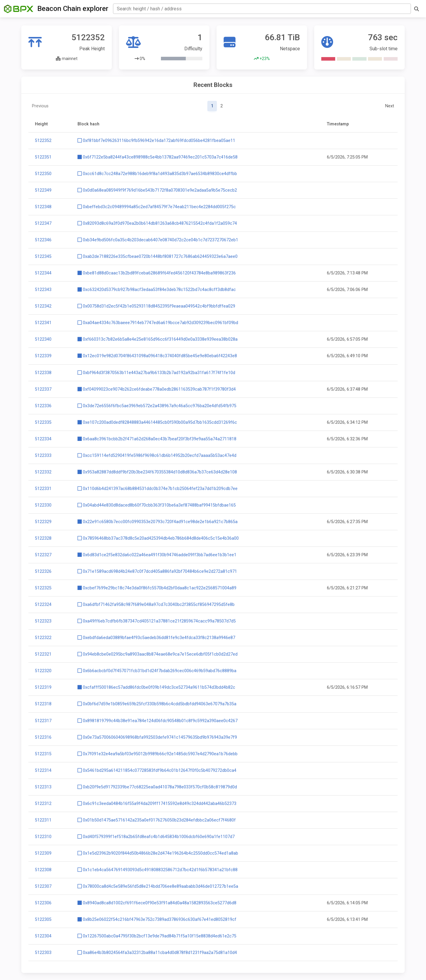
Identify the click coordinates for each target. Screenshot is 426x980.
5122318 (43, 704)
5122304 (43, 936)
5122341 (43, 323)
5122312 (43, 804)
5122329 (43, 522)
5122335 (43, 422)
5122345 (43, 257)
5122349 (43, 190)
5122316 (43, 737)
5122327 (43, 555)
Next (390, 106)
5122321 (43, 654)
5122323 (43, 621)
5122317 (43, 721)
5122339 (43, 356)
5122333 (43, 456)
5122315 (43, 754)
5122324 (43, 605)
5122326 (43, 571)
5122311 (43, 820)
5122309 (43, 853)
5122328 (43, 538)
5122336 (43, 406)
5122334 (43, 439)
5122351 (43, 157)
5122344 (43, 273)
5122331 (43, 489)
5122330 (43, 505)
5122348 (43, 207)
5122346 (43, 240)
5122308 (43, 870)
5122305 (43, 920)
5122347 (43, 223)
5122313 (43, 787)
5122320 (43, 671)
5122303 (43, 953)
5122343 (43, 290)
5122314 (43, 770)
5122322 (43, 638)
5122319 (43, 687)
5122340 (43, 339)
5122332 (43, 472)
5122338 (43, 373)
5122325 (43, 588)
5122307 (43, 886)
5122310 (43, 837)
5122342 (43, 306)
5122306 (43, 903)
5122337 (43, 389)
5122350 (43, 174)
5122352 (43, 141)
